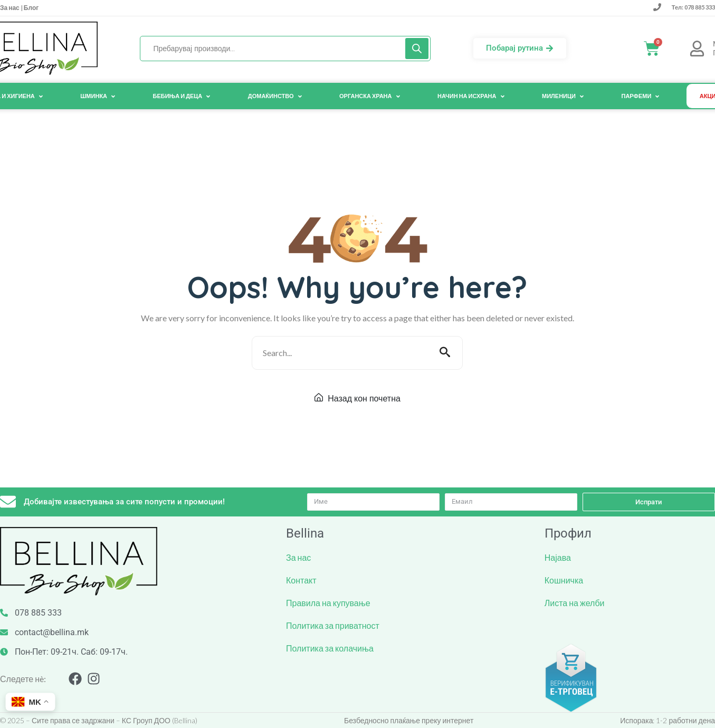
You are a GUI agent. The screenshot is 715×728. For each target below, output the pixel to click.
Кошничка (564, 580)
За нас (10, 8)
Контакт (301, 580)
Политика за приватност (333, 625)
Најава (558, 557)
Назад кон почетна (357, 398)
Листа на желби (575, 603)
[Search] (417, 49)
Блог (31, 8)
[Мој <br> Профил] (697, 49)
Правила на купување (328, 603)
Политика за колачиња (330, 648)
